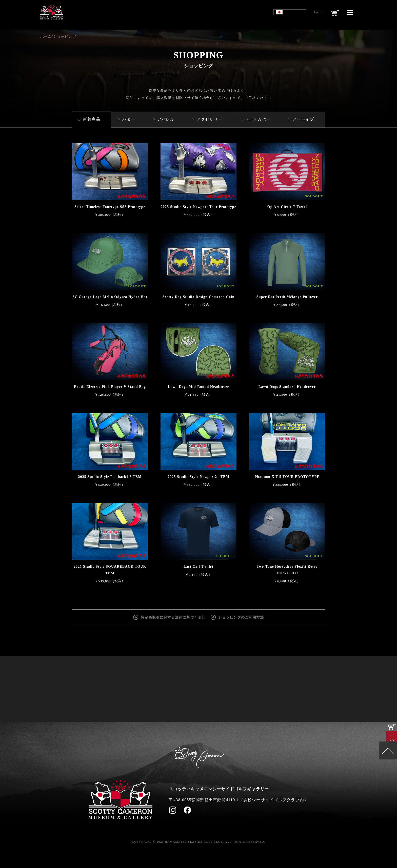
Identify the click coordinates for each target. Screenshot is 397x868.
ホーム (46, 37)
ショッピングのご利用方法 (241, 617)
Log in (315, 14)
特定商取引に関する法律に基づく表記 (173, 617)
